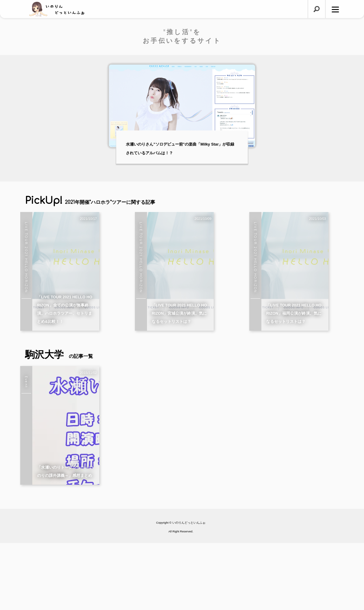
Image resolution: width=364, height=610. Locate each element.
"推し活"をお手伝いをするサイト (182, 36)
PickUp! (90, 201)
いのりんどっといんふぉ (189, 590)
